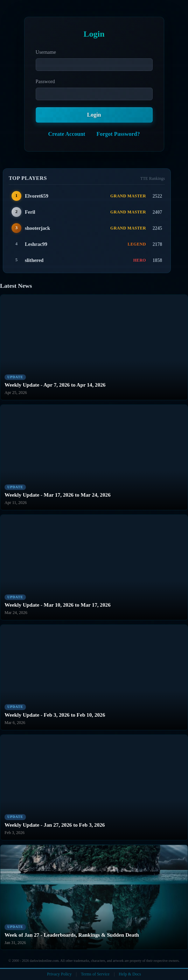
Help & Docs (130, 974)
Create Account (67, 134)
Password (45, 81)
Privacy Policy (59, 974)
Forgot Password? (118, 134)
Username (46, 52)
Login (94, 115)
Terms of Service (95, 974)
